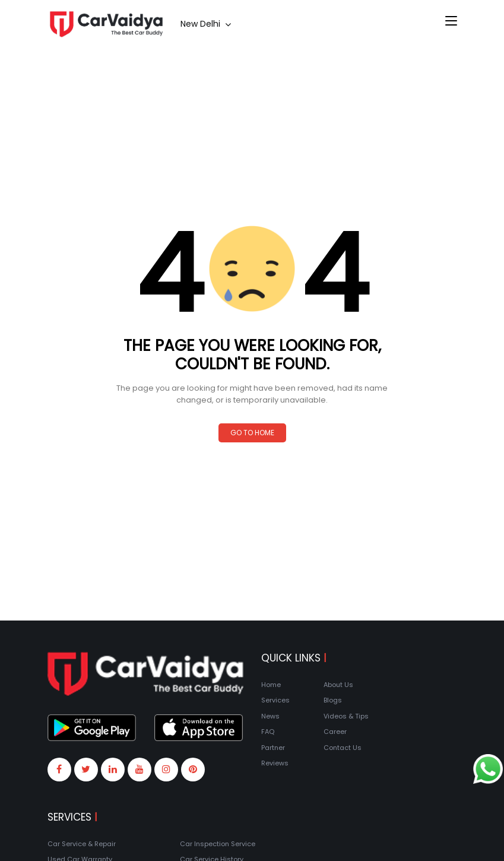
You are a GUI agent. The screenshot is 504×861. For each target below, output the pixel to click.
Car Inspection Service (218, 844)
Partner (273, 748)
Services (275, 700)
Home (271, 685)
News (270, 716)
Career (335, 732)
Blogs (333, 700)
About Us (338, 685)
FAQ (268, 732)
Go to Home (252, 433)
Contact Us (343, 748)
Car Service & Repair (82, 844)
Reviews (275, 763)
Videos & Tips (346, 716)
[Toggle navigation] (451, 21)
